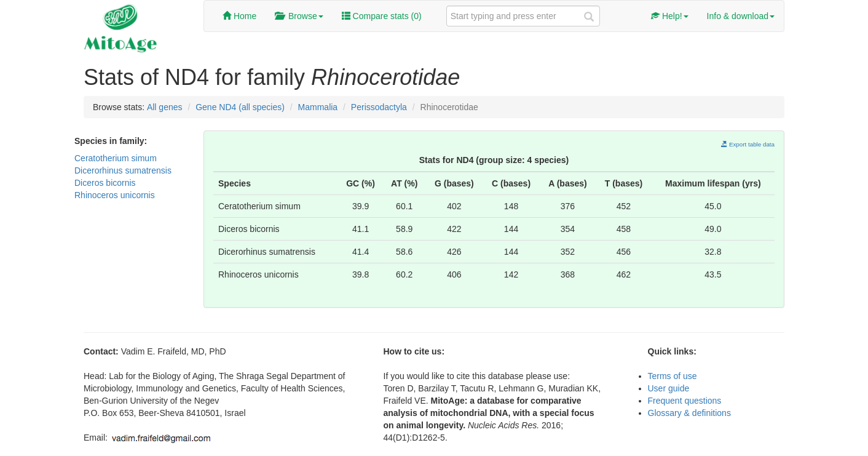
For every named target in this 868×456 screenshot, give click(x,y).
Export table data (748, 144)
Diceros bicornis (105, 183)
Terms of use (673, 376)
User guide (669, 388)
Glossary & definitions (689, 413)
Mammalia (318, 107)
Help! (670, 16)
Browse (299, 16)
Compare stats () (382, 16)
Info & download (741, 16)
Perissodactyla (379, 107)
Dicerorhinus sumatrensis (123, 170)
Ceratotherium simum (116, 158)
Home (239, 16)
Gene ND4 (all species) (240, 107)
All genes (165, 107)
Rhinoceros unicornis (115, 195)
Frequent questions (685, 401)
